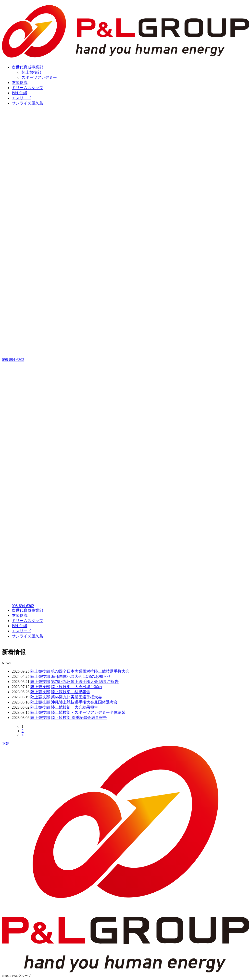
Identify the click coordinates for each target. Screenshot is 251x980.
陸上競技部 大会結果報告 (75, 707)
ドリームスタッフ (27, 88)
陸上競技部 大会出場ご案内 (76, 687)
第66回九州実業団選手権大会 (76, 697)
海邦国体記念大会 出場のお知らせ (81, 676)
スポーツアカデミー (39, 77)
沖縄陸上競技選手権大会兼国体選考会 (84, 702)
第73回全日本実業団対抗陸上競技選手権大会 (90, 671)
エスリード (22, 98)
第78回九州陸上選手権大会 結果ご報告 (85, 682)
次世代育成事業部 (27, 67)
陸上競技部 (31, 72)
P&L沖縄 (19, 93)
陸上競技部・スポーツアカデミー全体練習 (88, 712)
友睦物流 (20, 83)
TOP (6, 744)
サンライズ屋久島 (27, 103)
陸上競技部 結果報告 (71, 692)
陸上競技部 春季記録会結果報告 (79, 718)
